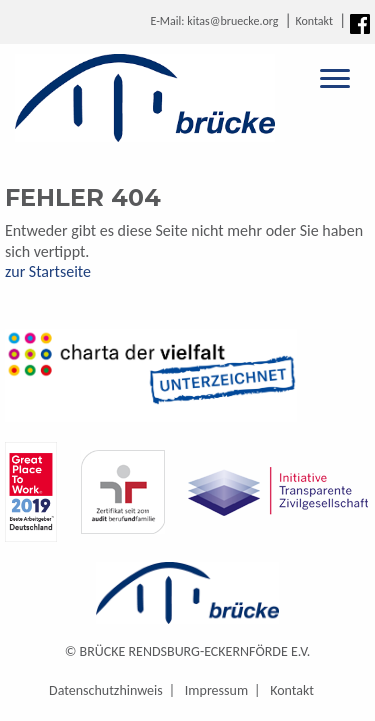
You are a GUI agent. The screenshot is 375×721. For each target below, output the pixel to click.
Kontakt (314, 21)
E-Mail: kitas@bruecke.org (214, 21)
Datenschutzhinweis (106, 690)
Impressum (216, 690)
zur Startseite (48, 271)
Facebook (360, 24)
